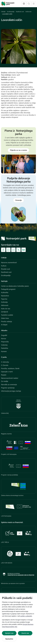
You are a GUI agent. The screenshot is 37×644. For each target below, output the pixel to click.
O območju (5, 362)
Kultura (4, 266)
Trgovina (4, 299)
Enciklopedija (11, 12)
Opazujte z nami (7, 372)
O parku (4, 357)
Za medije (5, 381)
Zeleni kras (5, 318)
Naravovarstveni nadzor (10, 378)
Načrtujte (4, 281)
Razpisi (4, 375)
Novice (4, 339)
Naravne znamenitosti (9, 263)
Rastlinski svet (20, 12)
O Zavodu (5, 365)
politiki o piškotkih (26, 616)
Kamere (4, 352)
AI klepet (4, 325)
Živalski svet (6, 269)
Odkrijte (3, 12)
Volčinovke (28, 12)
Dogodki (4, 335)
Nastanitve (5, 296)
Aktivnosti (5, 306)
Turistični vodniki (7, 315)
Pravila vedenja (7, 322)
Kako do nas (6, 309)
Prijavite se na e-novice (18, 150)
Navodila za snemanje (9, 385)
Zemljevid (4, 312)
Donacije (19, 200)
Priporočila (5, 342)
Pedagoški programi (8, 289)
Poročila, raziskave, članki (10, 369)
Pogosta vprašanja (8, 388)
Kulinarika (5, 293)
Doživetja (4, 302)
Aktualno (4, 331)
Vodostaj (4, 345)
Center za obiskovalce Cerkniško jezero (15, 286)
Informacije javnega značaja (11, 391)
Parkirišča (5, 348)
